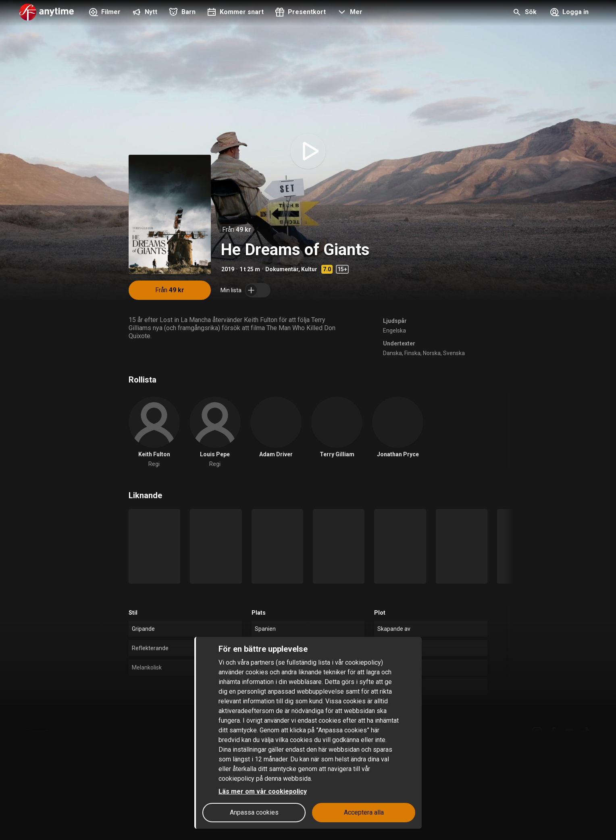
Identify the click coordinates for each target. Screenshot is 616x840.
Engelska (394, 331)
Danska (392, 353)
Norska (432, 353)
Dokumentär (282, 269)
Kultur (309, 269)
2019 (228, 269)
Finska (412, 353)
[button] (349, 13)
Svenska (454, 353)
